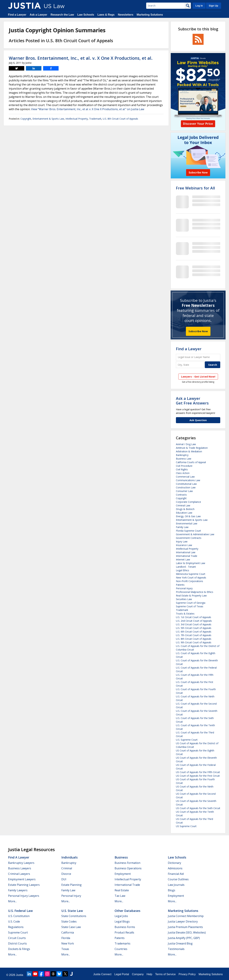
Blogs (172, 890)
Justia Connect (102, 974)
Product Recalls (124, 932)
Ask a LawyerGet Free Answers (192, 401)
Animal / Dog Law (186, 444)
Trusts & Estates (185, 614)
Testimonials (176, 949)
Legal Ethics (183, 570)
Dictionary (174, 863)
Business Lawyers (20, 868)
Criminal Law (183, 505)
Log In (199, 6)
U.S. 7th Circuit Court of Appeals (194, 635)
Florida (66, 938)
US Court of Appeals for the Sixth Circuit (198, 808)
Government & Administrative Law (195, 534)
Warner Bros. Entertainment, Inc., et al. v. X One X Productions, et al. (81, 58)
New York (68, 943)
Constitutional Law (186, 484)
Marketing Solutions (150, 15)
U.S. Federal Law (20, 911)
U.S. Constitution (19, 916)
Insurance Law (184, 545)
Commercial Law (185, 477)
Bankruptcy (182, 455)
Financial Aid (176, 874)
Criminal (67, 868)
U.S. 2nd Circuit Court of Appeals (194, 621)
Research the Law (62, 15)
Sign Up (213, 6)
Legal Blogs (122, 921)
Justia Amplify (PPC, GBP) (184, 938)
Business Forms (125, 927)
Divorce (66, 874)
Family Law (182, 527)
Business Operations (128, 868)
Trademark (95, 119)
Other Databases (127, 911)
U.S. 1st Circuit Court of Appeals (194, 617)
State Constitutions (74, 916)
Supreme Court (18, 932)
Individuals (69, 857)
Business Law (184, 459)
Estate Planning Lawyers (24, 885)
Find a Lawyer (17, 15)
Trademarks (122, 943)
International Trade (187, 556)
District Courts (17, 943)
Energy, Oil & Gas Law (188, 516)
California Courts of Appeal (191, 462)
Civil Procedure (184, 466)
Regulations (16, 927)
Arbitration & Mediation (189, 451)
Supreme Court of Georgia (191, 603)
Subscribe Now (198, 331)
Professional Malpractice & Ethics (195, 592)
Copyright (26, 119)
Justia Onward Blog (180, 943)
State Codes (69, 921)
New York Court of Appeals (191, 578)
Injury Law (182, 541)
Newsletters (126, 15)
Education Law (184, 513)
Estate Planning (71, 885)
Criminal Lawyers (19, 874)
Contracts (181, 495)
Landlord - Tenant (186, 567)
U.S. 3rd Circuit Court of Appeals (194, 624)
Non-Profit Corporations (189, 581)
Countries (121, 949)
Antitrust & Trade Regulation (192, 448)
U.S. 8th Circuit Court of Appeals (120, 119)
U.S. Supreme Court (187, 740)
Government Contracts (189, 538)
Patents (180, 585)
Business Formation (127, 863)
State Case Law (71, 927)
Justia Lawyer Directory (183, 921)
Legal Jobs (121, 916)
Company (138, 974)
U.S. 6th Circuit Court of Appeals (194, 632)
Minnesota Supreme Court (191, 574)
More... (12, 901)
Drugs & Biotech (185, 509)
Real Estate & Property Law (191, 596)
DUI (64, 879)
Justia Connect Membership (186, 916)
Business (121, 857)
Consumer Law (184, 491)
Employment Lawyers (22, 879)
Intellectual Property (77, 119)
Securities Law (184, 599)
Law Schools (86, 15)
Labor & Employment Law (191, 563)
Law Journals (176, 885)
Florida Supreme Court (188, 531)
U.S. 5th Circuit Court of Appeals (194, 628)
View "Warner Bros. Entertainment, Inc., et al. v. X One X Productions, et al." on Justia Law (88, 109)
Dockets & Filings (19, 949)
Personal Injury (184, 588)
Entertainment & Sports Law (48, 119)
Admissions (175, 868)
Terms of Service (165, 974)
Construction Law (186, 487)
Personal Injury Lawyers (24, 896)
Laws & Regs (106, 15)
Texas (65, 949)
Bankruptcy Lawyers (21, 863)
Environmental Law (187, 523)
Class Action (183, 473)
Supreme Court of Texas (190, 606)
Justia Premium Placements (185, 927)
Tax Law (120, 896)
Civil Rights (182, 469)
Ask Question (198, 420)
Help (149, 974)
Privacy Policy (187, 974)
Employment (123, 874)
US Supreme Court (186, 826)
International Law (186, 552)
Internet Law (183, 559)
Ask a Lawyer (38, 15)
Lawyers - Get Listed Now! (198, 376)
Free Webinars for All (195, 188)
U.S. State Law (72, 911)
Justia (20, 975)
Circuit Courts (17, 938)
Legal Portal (122, 974)
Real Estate (122, 890)
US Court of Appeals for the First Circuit (198, 776)
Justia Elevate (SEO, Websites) (187, 932)
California (68, 932)
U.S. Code (14, 921)
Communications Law (188, 480)
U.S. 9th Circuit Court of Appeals (194, 642)
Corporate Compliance (188, 502)
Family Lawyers (18, 890)
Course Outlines (178, 879)
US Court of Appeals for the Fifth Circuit (198, 772)
